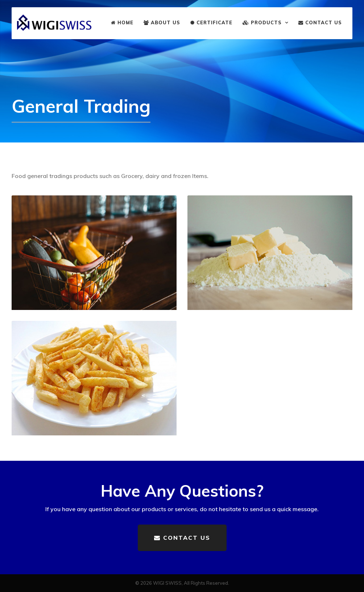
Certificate (211, 22)
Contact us (320, 22)
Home (122, 22)
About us (162, 22)
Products (262, 22)
